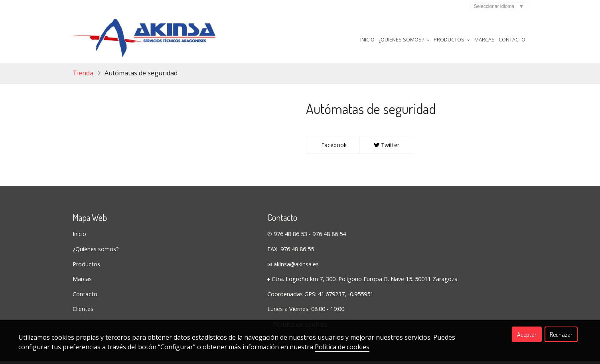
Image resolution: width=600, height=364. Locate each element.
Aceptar (527, 334)
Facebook (333, 148)
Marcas (485, 39)
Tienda (83, 76)
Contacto (512, 39)
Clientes (83, 312)
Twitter (387, 148)
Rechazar (561, 334)
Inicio (367, 39)
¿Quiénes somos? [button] (404, 39)
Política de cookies (342, 347)
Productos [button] (452, 39)
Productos (86, 267)
